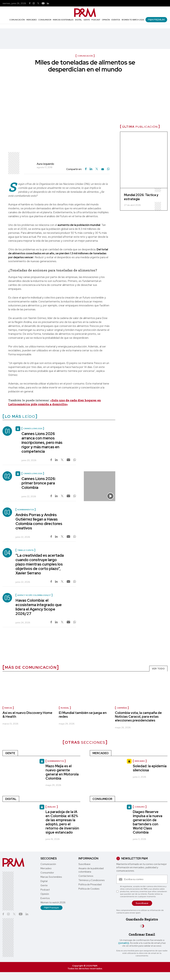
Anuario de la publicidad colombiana (91, 870)
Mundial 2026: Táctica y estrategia (141, 197)
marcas (8, 708)
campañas (122, 708)
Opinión (106, 20)
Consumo (140, 807)
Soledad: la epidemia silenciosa (150, 768)
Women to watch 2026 (133, 20)
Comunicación (17, 20)
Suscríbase (84, 864)
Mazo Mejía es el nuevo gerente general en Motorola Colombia (62, 772)
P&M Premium (156, 20)
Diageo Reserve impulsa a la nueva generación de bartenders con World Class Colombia (148, 822)
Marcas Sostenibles (63, 20)
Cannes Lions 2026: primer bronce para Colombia (39, 483)
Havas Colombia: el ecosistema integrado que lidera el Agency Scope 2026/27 (39, 607)
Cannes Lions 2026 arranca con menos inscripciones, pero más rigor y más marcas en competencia (42, 442)
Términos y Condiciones (92, 880)
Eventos (116, 20)
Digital (78, 20)
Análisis (52, 807)
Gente (87, 20)
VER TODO (158, 669)
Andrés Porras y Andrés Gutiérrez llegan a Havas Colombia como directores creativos (39, 521)
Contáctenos (86, 876)
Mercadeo (32, 20)
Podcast (96, 20)
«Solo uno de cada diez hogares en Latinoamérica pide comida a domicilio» (55, 402)
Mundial (65, 708)
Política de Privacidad (90, 885)
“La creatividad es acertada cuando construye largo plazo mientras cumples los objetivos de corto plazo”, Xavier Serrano (40, 564)
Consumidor (45, 20)
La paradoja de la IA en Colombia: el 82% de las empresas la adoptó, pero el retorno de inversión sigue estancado (62, 822)
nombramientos (56, 761)
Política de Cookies (89, 889)
